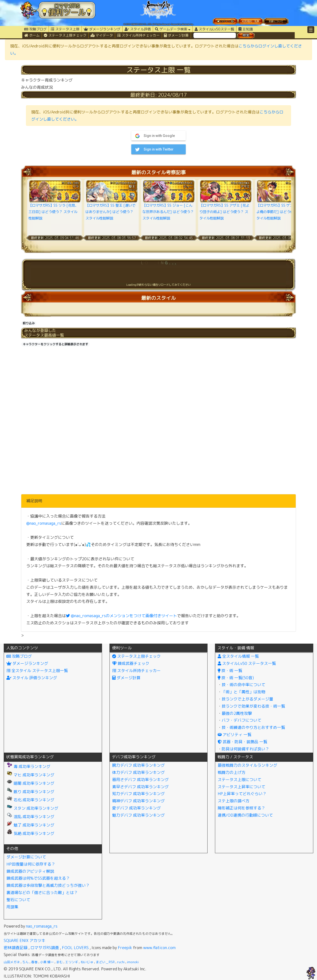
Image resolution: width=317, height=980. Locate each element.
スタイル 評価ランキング (32, 678)
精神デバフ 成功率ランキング (138, 801)
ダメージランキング (102, 29)
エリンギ (72, 962)
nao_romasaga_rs (42, 926)
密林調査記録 (16, 948)
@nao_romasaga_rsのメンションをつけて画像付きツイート (121, 616)
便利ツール (122, 648)
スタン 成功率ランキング (32, 808)
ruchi (121, 962)
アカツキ (37, 940)
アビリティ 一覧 (235, 735)
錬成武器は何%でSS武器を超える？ (38, 878)
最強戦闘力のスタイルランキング (247, 765)
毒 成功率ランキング (28, 766)
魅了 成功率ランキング (30, 825)
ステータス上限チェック (65, 35)
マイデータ (102, 35)
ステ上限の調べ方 (234, 801)
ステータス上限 (65, 29)
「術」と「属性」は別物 (243, 692)
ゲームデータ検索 (173, 29)
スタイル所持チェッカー (138, 35)
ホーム (32, 35)
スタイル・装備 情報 (236, 648)
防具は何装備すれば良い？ (245, 749)
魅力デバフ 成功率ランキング (138, 815)
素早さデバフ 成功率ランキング (140, 787)
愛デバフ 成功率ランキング (136, 808)
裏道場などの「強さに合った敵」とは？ (42, 893)
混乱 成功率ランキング (30, 817)
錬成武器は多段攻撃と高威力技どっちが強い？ (48, 885)
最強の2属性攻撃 (237, 713)
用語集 (12, 907)
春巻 (34, 962)
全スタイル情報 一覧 (238, 656)
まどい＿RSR (105, 962)
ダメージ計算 (176, 35)
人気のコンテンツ (22, 648)
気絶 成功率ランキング (30, 833)
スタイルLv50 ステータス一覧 (247, 663)
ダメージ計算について (26, 857)
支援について (276, 21)
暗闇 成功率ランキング (30, 783)
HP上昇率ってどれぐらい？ (242, 794)
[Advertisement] (158, 383)
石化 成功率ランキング (30, 800)
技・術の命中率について (243, 685)
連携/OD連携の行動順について (245, 815)
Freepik (125, 948)
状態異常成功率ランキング (30, 757)
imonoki (133, 962)
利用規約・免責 (251, 21)
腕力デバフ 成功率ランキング (138, 765)
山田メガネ (12, 962)
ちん (26, 962)
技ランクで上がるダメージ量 (247, 699)
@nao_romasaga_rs (44, 523)
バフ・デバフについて (241, 720)
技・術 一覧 (230, 671)
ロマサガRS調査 (45, 948)
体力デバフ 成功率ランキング (138, 772)
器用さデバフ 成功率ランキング (140, 780)
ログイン (225, 21)
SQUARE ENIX (16, 940)
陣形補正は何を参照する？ (241, 808)
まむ (59, 962)
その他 (12, 849)
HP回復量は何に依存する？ (31, 864)
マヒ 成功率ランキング (30, 775)
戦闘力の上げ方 (232, 772)
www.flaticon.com (159, 948)
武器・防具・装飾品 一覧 (242, 742)
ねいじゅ (87, 962)
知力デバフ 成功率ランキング (138, 794)
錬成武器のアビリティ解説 (30, 871)
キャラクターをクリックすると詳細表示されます (55, 344)
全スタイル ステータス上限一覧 (37, 671)
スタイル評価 (138, 29)
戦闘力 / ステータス (235, 757)
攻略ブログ (35, 29)
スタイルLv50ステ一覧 (214, 29)
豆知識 (246, 29)
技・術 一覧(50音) (236, 678)
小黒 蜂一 (47, 962)
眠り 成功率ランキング (30, 792)
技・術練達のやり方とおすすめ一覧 (253, 727)
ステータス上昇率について (241, 787)
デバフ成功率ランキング (134, 757)
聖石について (18, 900)
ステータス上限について (239, 780)
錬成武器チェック (131, 663)
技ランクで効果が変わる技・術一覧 (253, 706)
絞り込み (29, 323)
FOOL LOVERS (75, 948)
